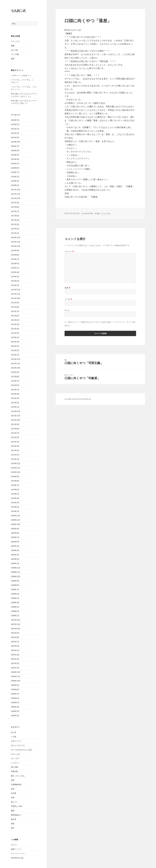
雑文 (13, 828)
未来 (13, 797)
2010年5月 (15, 494)
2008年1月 (15, 616)
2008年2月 (15, 611)
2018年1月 (15, 185)
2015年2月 (15, 333)
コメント (69, 251)
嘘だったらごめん (18, 776)
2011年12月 (16, 411)
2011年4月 (15, 446)
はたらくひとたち (18, 745)
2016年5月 (15, 268)
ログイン (14, 845)
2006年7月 (15, 694)
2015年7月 (15, 311)
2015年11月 (16, 294)
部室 (13, 824)
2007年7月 (15, 642)
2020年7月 (15, 146)
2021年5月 (15, 133)
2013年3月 (15, 346)
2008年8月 (15, 585)
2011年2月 (15, 455)
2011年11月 (16, 416)
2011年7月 (15, 433)
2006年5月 (15, 703)
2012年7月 (15, 381)
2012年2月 (15, 403)
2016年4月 (15, 272)
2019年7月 (15, 164)
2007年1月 (15, 668)
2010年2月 (15, 507)
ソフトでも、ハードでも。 (21, 80)
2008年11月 (16, 572)
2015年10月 (16, 298)
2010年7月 (15, 485)
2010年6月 (15, 490)
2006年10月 (16, 681)
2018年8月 (15, 168)
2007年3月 (15, 659)
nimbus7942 (88, 213)
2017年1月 (15, 233)
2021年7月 (15, 129)
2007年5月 (15, 650)
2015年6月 (15, 316)
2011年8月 (15, 429)
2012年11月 (16, 363)
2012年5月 (15, 390)
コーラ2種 (15, 54)
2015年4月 (15, 324)
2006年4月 (15, 707)
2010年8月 (15, 481)
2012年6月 (15, 385)
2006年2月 (15, 716)
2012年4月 (15, 394)
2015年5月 (15, 320)
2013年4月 (15, 342)
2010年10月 (16, 472)
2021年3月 (15, 137)
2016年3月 (15, 277)
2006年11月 (16, 676)
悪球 (13, 59)
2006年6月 (15, 698)
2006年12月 (16, 672)
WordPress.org (17, 858)
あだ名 (14, 732)
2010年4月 (15, 498)
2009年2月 (15, 559)
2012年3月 (15, 398)
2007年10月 (16, 629)
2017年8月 (15, 207)
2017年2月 (15, 229)
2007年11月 (16, 624)
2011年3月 (15, 450)
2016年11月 (16, 242)
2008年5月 (15, 598)
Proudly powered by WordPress (78, 399)
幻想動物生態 (16, 784)
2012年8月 (15, 377)
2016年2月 (15, 281)
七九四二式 (18, 11)
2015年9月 (15, 303)
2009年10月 (16, 524)
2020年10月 (16, 142)
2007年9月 (15, 633)
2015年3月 (15, 329)
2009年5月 (15, 546)
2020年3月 (15, 155)
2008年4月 (15, 603)
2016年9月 (15, 250)
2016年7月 (15, 259)
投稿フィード (16, 849)
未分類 (14, 793)
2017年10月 (16, 198)
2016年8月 (15, 255)
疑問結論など (16, 815)
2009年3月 (15, 555)
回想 (13, 780)
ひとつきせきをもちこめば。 (22, 750)
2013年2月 (15, 350)
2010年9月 (15, 476)
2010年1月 (15, 511)
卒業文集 (14, 771)
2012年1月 (15, 407)
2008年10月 (16, 576)
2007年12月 (16, 620)
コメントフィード (18, 853)
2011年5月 (15, 442)
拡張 (13, 789)
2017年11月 (16, 194)
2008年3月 (15, 607)
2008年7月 (15, 589)
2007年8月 (15, 637)
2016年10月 (16, 246)
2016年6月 (15, 264)
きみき (25, 75)
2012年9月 (15, 372)
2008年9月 (15, 581)
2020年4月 (15, 150)
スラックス (15, 41)
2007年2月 (15, 663)
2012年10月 (16, 368)
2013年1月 (15, 355)
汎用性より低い (17, 806)
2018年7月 (15, 172)
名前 (68, 288)
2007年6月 (15, 646)
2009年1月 (15, 563)
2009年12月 (16, 516)
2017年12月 (16, 190)
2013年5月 (15, 337)
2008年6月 (15, 594)
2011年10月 (16, 420)
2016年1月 (15, 285)
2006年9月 (15, 685)
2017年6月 (15, 216)
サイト (67, 310)
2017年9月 (15, 203)
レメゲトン (15, 763)
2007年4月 (15, 655)
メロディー (15, 75)
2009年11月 (16, 520)
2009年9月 (15, 529)
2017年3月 (15, 224)
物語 (13, 811)
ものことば (15, 754)
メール (68, 299)
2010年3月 (15, 503)
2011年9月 (15, 424)
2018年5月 (15, 177)
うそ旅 (14, 737)
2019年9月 (15, 159)
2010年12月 (16, 463)
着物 (13, 46)
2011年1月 (15, 459)
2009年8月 (15, 533)
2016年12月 (16, 237)
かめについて (16, 741)
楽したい (14, 802)
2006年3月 (15, 711)
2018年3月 (15, 181)
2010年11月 (16, 468)
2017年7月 (15, 211)
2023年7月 (15, 120)
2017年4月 (15, 220)
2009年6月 (15, 542)
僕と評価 (14, 767)
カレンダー (15, 758)
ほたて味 (14, 50)
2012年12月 (16, 359)
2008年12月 (16, 568)
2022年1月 (15, 124)
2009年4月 (15, 550)
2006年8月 (15, 689)
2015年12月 (16, 290)
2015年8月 (15, 307)
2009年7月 (15, 537)
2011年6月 (15, 437)
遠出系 (14, 819)
